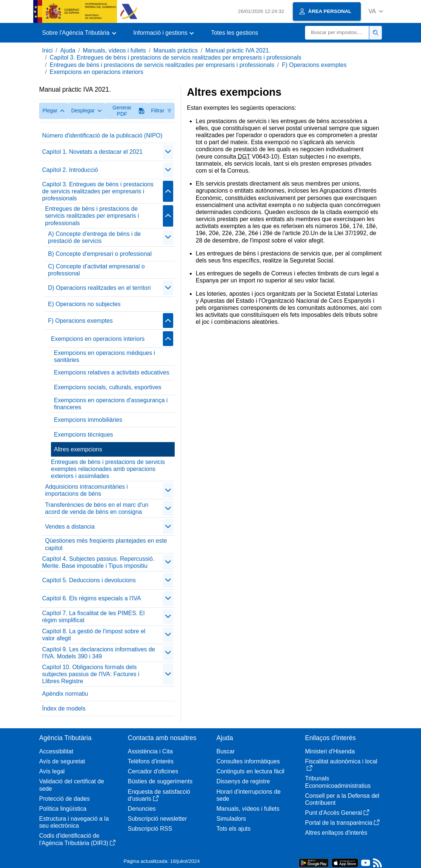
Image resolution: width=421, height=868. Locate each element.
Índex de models (64, 708)
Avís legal (52, 771)
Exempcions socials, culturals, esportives (108, 387)
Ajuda (68, 50)
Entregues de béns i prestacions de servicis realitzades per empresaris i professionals (162, 65)
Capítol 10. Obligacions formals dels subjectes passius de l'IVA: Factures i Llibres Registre (91, 674)
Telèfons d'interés (151, 761)
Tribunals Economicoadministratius (338, 782)
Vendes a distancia (70, 527)
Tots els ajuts (233, 829)
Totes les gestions (234, 33)
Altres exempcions (78, 449)
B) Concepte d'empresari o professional (100, 254)
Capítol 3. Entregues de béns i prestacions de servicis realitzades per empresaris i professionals (175, 57)
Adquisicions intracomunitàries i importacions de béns (86, 490)
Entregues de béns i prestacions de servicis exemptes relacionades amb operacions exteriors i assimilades (108, 469)
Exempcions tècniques (83, 435)
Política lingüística (63, 809)
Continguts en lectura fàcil (250, 771)
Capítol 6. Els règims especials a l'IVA (92, 598)
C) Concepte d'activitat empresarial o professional (96, 270)
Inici (47, 50)
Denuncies (142, 809)
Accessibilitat (56, 751)
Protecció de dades (64, 799)
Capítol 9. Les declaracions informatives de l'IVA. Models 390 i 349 (99, 653)
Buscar (226, 751)
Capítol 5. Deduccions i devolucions (89, 580)
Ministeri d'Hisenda (330, 751)
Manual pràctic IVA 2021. (238, 50)
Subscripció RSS (150, 829)
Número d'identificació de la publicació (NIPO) (102, 135)
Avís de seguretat (62, 761)
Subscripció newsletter (157, 819)
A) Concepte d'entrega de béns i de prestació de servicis (94, 237)
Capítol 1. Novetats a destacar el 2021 (92, 152)
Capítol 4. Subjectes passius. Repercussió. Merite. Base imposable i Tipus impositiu (98, 562)
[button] (376, 11)
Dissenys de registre (243, 781)
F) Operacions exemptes (314, 65)
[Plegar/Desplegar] (168, 152)
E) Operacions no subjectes (84, 304)
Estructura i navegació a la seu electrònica (74, 822)
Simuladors (231, 819)
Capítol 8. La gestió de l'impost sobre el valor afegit (94, 635)
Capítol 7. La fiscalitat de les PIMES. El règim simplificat (93, 617)
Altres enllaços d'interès (336, 833)
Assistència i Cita (150, 751)
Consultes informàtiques (248, 761)
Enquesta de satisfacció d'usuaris (159, 795)
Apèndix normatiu (65, 694)
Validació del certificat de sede (72, 785)
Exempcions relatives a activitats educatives (112, 372)
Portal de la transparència (342, 823)
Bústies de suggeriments (160, 781)
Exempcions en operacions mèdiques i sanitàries (105, 356)
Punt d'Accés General (337, 813)
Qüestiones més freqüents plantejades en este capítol (106, 544)
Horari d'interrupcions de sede (249, 795)
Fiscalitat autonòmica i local (341, 765)
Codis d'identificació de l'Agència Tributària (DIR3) (77, 839)
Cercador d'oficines (153, 771)
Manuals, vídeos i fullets (114, 50)
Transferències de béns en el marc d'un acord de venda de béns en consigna (97, 508)
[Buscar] (337, 33)
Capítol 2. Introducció (70, 170)
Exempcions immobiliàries (88, 420)
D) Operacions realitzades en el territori (99, 288)
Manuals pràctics (175, 50)
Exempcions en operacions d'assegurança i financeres (111, 404)
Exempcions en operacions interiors (96, 72)
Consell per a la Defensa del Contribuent (342, 799)
